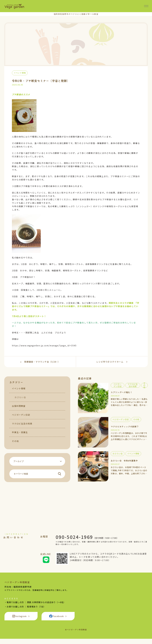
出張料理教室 (19, 409)
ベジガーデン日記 (21, 418)
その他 (15, 445)
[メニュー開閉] (146, 6)
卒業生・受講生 (20, 436)
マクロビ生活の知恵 (22, 427)
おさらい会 (20, 401)
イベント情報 (19, 392)
